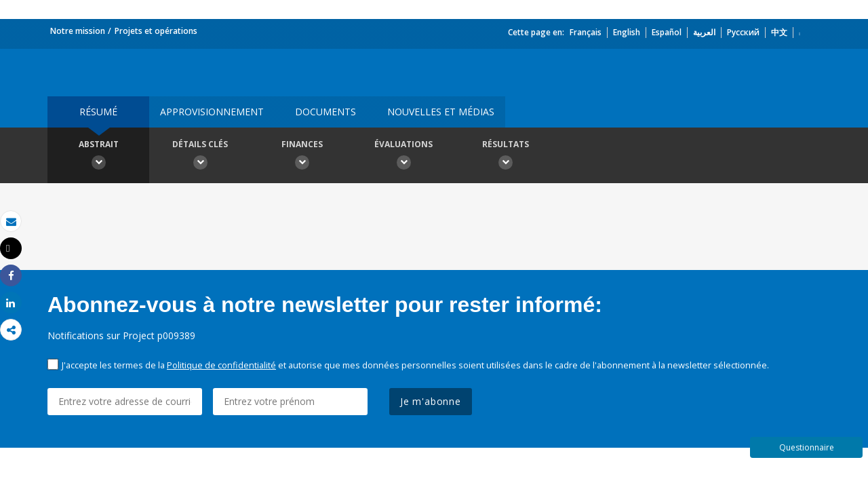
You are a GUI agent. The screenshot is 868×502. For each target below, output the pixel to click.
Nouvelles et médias (441, 112)
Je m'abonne (431, 401)
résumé (98, 112)
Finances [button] (302, 157)
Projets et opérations (156, 31)
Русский (743, 32)
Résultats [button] (505, 157)
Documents (325, 112)
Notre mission (78, 31)
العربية (704, 32)
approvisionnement (212, 112)
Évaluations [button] (403, 157)
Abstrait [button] (98, 157)
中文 (779, 32)
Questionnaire (807, 447)
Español (667, 32)
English (627, 32)
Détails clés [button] (200, 157)
